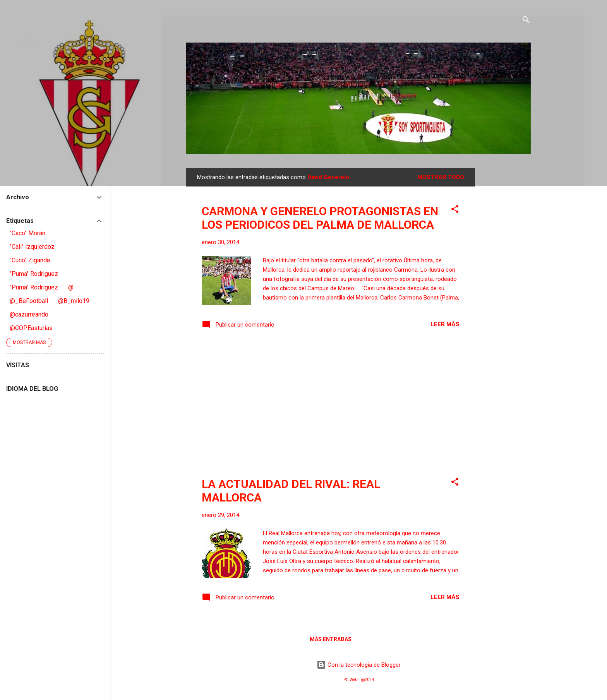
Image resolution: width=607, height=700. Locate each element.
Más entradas (331, 639)
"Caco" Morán (27, 233)
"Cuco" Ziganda (30, 260)
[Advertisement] (506, 284)
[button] (455, 210)
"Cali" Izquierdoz (32, 247)
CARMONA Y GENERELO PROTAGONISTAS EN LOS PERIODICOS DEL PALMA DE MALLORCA (320, 218)
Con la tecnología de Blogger (359, 665)
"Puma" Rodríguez (34, 287)
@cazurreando (29, 314)
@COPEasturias (31, 328)
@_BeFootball (29, 301)
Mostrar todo (441, 177)
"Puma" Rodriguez (34, 274)
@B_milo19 (74, 301)
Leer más (445, 324)
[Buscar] (526, 21)
